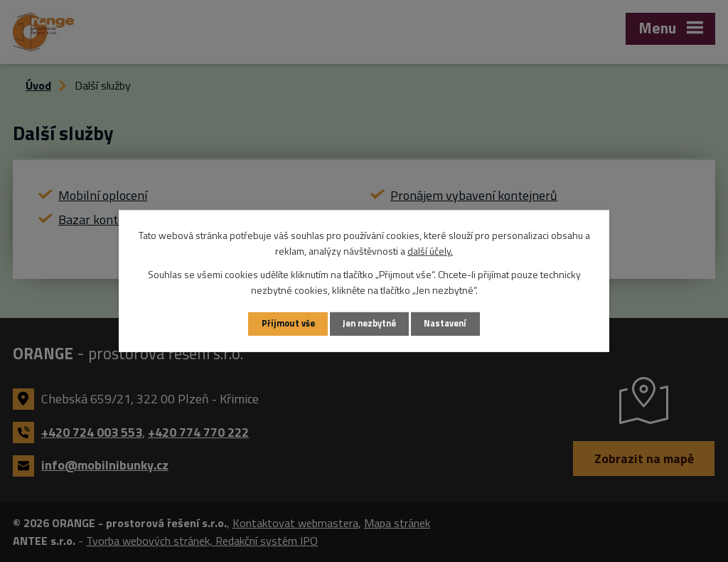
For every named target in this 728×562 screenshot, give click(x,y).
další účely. (430, 251)
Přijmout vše (288, 323)
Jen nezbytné (369, 323)
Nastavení (445, 323)
